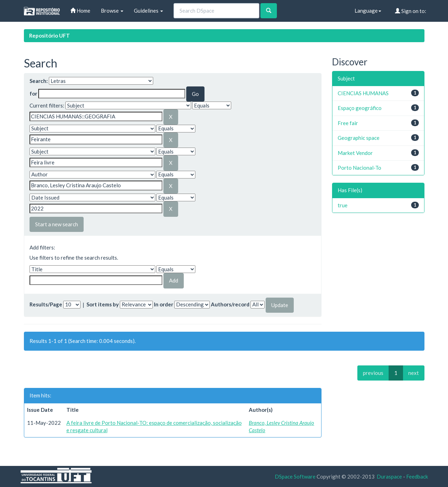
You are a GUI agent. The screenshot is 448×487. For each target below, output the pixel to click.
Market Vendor (355, 153)
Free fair (348, 123)
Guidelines (148, 11)
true (343, 205)
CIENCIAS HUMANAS (363, 93)
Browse (112, 11)
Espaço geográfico (360, 108)
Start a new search (57, 224)
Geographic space (359, 138)
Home (80, 11)
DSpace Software (295, 476)
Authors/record (230, 304)
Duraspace (389, 476)
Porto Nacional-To (359, 168)
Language (368, 11)
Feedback (417, 476)
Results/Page (46, 304)
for (33, 93)
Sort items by (103, 304)
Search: (39, 81)
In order (164, 304)
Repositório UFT (50, 35)
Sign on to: (411, 11)
